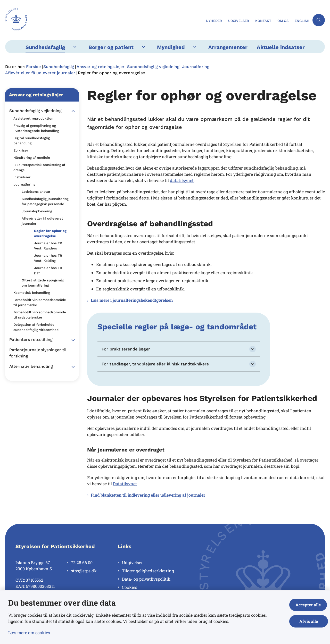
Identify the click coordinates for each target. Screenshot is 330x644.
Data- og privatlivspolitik (146, 579)
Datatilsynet (125, 484)
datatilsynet (182, 180)
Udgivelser (132, 562)
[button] (72, 111)
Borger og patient (111, 47)
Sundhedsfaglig (45, 47)
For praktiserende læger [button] (126, 349)
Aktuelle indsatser (281, 47)
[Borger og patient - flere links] (143, 47)
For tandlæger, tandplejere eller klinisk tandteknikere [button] (155, 364)
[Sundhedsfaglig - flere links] (74, 47)
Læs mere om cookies (29, 633)
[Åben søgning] (319, 20)
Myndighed (171, 47)
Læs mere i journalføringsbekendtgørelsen (132, 300)
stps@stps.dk (84, 571)
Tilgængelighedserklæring (148, 571)
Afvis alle (309, 621)
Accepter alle (309, 605)
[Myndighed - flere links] (194, 47)
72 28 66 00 (82, 562)
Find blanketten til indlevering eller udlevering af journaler (148, 495)
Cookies (130, 587)
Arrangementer (228, 47)
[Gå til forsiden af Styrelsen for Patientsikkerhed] (104, 20)
